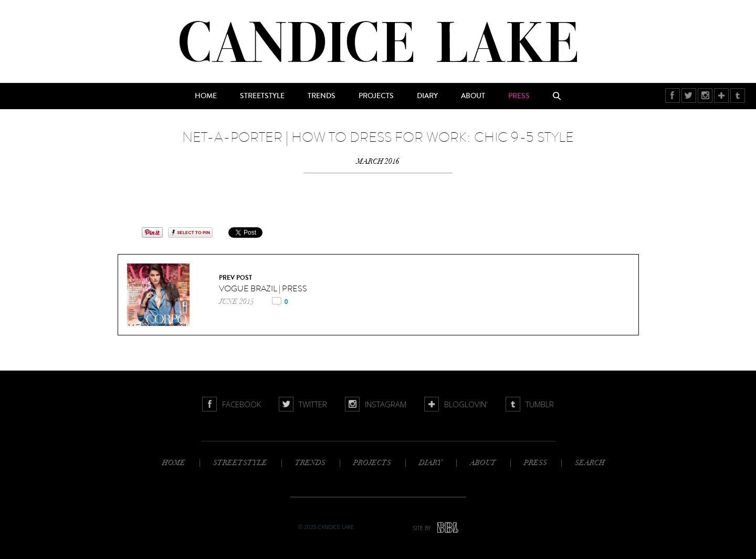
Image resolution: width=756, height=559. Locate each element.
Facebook (673, 96)
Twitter (689, 96)
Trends (322, 96)
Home (206, 96)
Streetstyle (262, 96)
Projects (376, 96)
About (473, 96)
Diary (427, 96)
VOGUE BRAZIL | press (263, 289)
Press (519, 96)
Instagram (705, 96)
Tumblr (738, 96)
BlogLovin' (722, 96)
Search (557, 96)
